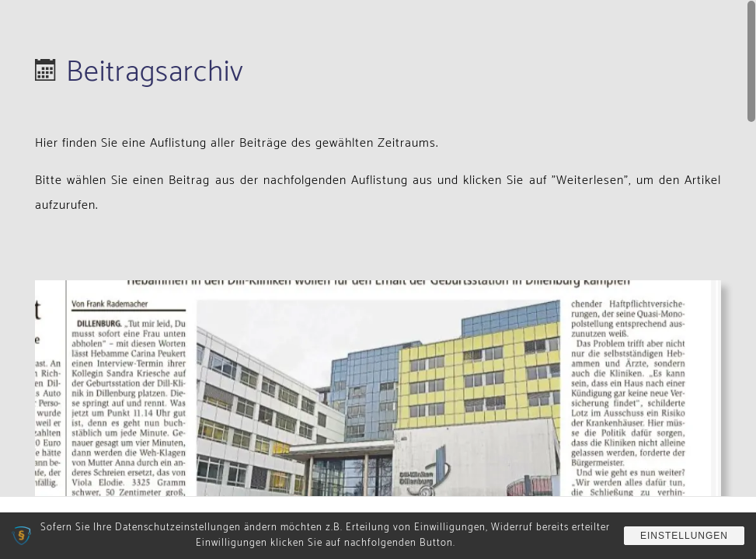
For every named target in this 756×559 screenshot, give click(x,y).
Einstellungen (684, 536)
